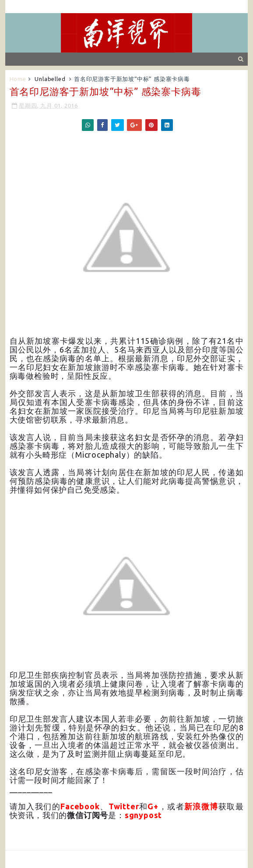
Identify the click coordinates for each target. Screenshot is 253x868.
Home (18, 79)
